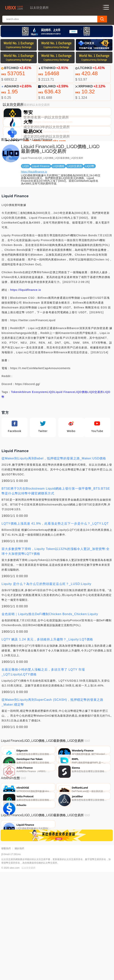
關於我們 (19, 957)
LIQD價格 (81, 427)
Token (15, 427)
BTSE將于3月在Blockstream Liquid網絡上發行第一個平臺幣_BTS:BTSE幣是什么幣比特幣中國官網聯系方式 (56, 526)
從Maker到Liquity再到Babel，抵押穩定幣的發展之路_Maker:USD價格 (54, 493)
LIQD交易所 (95, 427)
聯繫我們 (6, 957)
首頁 (4, 174)
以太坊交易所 (28, 976)
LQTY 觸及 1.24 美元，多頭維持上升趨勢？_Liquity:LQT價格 (47, 674)
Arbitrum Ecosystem (33, 427)
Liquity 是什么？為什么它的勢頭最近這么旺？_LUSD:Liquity (46, 619)
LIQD (51, 427)
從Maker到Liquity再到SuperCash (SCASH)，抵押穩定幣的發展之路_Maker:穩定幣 (52, 737)
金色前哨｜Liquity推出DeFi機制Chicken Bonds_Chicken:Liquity (50, 649)
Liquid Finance (64, 427)
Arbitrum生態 (20, 174)
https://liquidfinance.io (34, 207)
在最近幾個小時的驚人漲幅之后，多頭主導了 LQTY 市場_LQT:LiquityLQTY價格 (43, 707)
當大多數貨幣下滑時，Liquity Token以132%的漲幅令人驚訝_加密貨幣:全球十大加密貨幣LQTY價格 (56, 586)
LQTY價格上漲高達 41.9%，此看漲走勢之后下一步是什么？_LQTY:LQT (55, 558)
